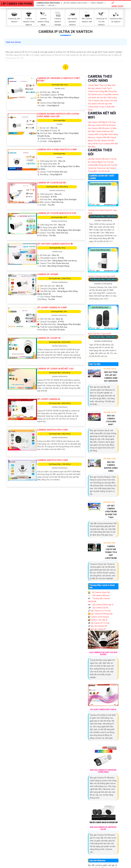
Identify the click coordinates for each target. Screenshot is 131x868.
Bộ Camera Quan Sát (99, 592)
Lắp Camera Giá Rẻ (98, 608)
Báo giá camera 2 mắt (97, 88)
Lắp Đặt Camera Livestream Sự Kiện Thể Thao (111, 512)
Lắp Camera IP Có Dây (99, 623)
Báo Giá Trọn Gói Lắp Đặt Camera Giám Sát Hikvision (111, 377)
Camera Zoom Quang (98, 617)
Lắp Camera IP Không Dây (100, 614)
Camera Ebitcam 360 (105, 131)
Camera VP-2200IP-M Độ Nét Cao (55, 369)
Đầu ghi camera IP (97, 629)
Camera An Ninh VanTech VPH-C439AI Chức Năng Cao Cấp (58, 115)
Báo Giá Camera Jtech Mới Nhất (111, 420)
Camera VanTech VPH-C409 (53, 430)
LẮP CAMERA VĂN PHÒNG (17, 4)
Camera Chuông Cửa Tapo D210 (102, 276)
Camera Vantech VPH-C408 (53, 460)
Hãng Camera (97, 3)
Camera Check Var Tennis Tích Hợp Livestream (111, 552)
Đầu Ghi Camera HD (98, 626)
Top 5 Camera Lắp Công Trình (101, 101)
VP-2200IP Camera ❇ (49, 399)
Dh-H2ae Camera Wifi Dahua (103, 709)
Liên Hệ (51, 5)
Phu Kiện (40, 5)
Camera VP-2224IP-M (49, 338)
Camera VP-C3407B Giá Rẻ (51, 183)
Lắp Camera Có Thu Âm (99, 611)
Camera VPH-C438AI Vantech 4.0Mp (57, 149)
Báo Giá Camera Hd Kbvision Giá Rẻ (103, 828)
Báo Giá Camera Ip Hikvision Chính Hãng (103, 771)
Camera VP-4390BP (48, 274)
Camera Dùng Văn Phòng (48, 3)
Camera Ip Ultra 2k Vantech (65, 32)
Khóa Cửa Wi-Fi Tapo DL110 (99, 334)
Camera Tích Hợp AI (98, 620)
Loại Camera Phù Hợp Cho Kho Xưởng (103, 654)
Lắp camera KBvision (99, 595)
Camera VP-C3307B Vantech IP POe (57, 213)
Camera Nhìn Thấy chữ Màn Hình (102, 85)
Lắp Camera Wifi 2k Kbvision (104, 125)
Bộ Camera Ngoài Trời (97, 162)
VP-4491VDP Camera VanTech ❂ (55, 244)
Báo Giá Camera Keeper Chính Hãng (111, 467)
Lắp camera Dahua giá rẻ (101, 605)
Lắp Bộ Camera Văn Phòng (75, 3)
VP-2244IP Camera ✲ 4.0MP (52, 307)
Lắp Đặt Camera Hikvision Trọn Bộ (102, 159)
